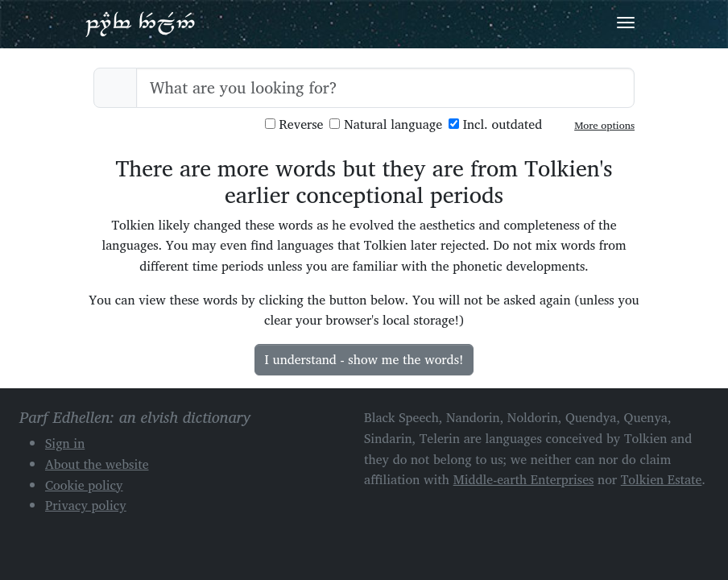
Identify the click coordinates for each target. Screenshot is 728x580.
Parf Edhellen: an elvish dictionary (140, 23)
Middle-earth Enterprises (524, 479)
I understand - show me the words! (364, 359)
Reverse (294, 124)
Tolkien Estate (662, 479)
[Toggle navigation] (626, 23)
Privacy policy (86, 505)
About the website (97, 464)
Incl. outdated (495, 124)
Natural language (386, 124)
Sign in (65, 443)
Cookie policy (84, 485)
